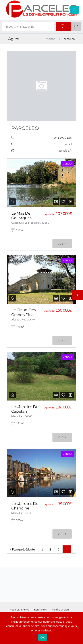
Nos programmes (19, 609)
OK (43, 637)
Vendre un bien (60, 609)
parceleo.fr (65, 150)
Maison (51, 39)
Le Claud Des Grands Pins (23, 312)
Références (40, 609)
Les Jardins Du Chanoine (25, 506)
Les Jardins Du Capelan (25, 409)
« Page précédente (22, 549)
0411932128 (63, 138)
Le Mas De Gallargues (21, 216)
